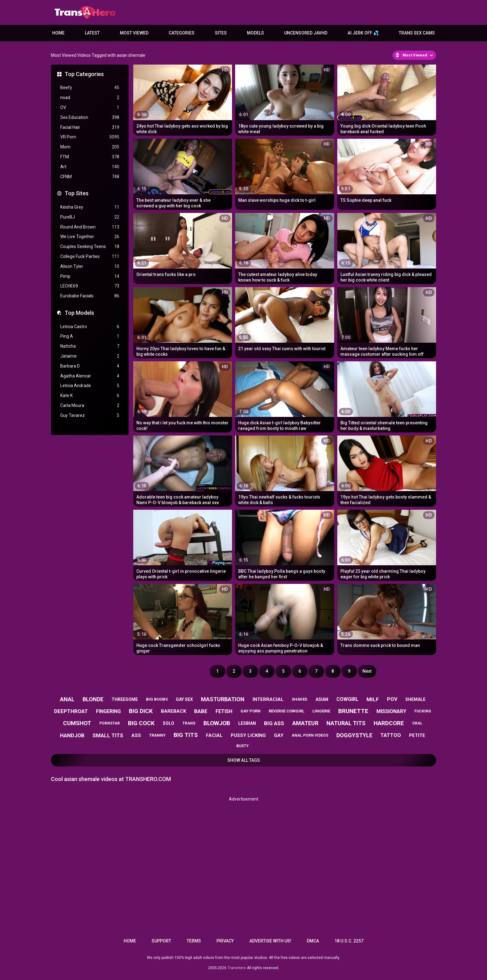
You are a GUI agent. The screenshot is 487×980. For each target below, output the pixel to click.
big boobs (157, 699)
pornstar (110, 723)
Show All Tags (244, 760)
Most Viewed (134, 33)
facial (214, 735)
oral (417, 723)
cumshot (77, 723)
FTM (90, 157)
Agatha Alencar (90, 376)
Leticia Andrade (90, 386)
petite (417, 735)
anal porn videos (310, 735)
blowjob (217, 723)
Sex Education (90, 117)
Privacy (225, 941)
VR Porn (90, 137)
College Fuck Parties (90, 257)
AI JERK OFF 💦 (363, 33)
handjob (72, 735)
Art (90, 167)
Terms (194, 941)
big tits (186, 735)
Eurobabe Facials (90, 296)
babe (201, 711)
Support (161, 941)
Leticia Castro (90, 327)
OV (90, 108)
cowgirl (347, 699)
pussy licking (248, 735)
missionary (391, 711)
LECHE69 (90, 286)
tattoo (391, 735)
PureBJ (90, 217)
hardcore (389, 723)
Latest (92, 33)
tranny (157, 735)
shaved (300, 699)
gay (279, 735)
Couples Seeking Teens (90, 247)
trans (189, 723)
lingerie (321, 711)
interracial (268, 699)
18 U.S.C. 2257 (349, 941)
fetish (224, 711)
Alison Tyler (90, 266)
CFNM (90, 177)
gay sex (184, 699)
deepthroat (71, 711)
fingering (108, 711)
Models (255, 33)
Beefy (90, 88)
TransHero (237, 968)
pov (392, 699)
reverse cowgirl (287, 711)
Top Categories (84, 74)
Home (58, 33)
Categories (182, 33)
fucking (423, 711)
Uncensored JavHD (306, 33)
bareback (173, 711)
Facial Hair (90, 127)
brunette (353, 711)
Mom (90, 147)
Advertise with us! (270, 941)
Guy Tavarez (90, 415)
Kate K (90, 396)
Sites (221, 33)
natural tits (346, 723)
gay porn (250, 711)
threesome (125, 699)
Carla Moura (90, 406)
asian (322, 699)
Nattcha (90, 346)
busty (243, 746)
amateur (305, 723)
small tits (108, 735)
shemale (415, 699)
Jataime (90, 356)
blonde (93, 699)
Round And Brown (90, 227)
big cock (141, 723)
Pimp (90, 276)
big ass (274, 723)
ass (136, 735)
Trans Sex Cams (417, 33)
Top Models (79, 313)
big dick (141, 711)
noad (90, 98)
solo (168, 723)
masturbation (223, 699)
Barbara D (90, 366)
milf (373, 699)
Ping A (90, 336)
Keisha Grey (90, 207)
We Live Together (90, 237)
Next (367, 671)
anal (67, 699)
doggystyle (354, 735)
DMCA (313, 941)
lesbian (247, 723)
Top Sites (77, 193)
